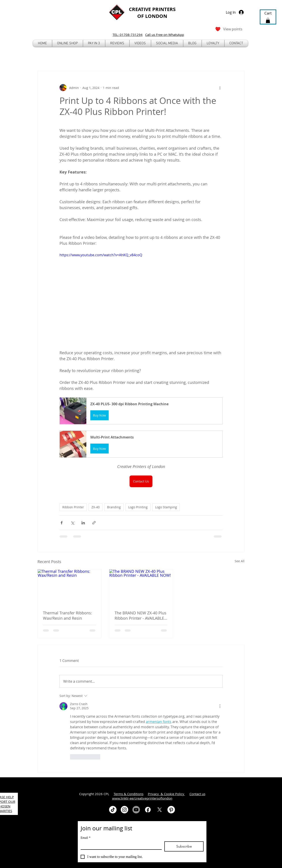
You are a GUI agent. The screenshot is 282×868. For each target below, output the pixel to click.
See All (240, 561)
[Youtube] (136, 810)
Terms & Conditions (129, 794)
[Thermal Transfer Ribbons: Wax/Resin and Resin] (70, 587)
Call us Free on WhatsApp (165, 35)
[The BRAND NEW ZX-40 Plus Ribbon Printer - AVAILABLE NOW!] (141, 587)
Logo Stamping (166, 507)
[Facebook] (148, 810)
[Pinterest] (171, 810)
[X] (160, 810)
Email (85, 838)
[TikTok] (113, 810)
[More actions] (220, 88)
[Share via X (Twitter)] (72, 523)
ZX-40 (96, 507)
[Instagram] (124, 810)
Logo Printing (138, 507)
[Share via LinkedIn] (83, 523)
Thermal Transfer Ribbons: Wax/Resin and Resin (68, 616)
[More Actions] (220, 706)
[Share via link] (94, 523)
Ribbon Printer (73, 507)
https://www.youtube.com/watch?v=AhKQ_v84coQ (101, 255)
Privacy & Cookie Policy (166, 794)
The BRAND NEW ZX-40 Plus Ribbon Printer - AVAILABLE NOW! (140, 616)
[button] (68, 43)
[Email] (120, 845)
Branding (114, 507)
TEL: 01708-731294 (128, 35)
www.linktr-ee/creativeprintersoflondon (142, 798)
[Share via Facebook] (62, 523)
